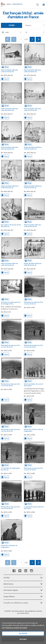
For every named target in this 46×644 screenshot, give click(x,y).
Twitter (20, 571)
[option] (34, 25)
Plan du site (23, 618)
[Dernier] (38, 39)
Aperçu (5, 79)
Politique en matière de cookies (16, 631)
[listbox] (34, 25)
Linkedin (26, 571)
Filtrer (12, 25)
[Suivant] (32, 39)
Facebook (14, 571)
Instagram (31, 571)
